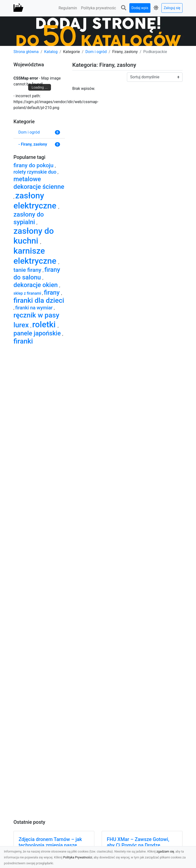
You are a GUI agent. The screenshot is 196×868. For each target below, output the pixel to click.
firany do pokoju (34, 165)
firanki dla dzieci (39, 300)
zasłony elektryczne (36, 200)
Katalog (51, 52)
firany (53, 292)
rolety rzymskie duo (36, 172)
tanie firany (28, 270)
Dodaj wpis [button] (140, 8)
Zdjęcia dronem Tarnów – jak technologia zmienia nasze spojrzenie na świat (50, 845)
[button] (124, 8)
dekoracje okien (36, 285)
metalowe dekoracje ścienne (39, 183)
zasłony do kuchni (34, 236)
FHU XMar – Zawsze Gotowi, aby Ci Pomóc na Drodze (138, 842)
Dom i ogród (96, 52)
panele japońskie (38, 333)
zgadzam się (165, 851)
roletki (45, 324)
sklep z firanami (28, 293)
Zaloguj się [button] (172, 8)
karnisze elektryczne (36, 256)
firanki (23, 341)
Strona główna (26, 52)
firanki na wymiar (35, 308)
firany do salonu (37, 273)
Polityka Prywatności (78, 857)
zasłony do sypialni (29, 218)
